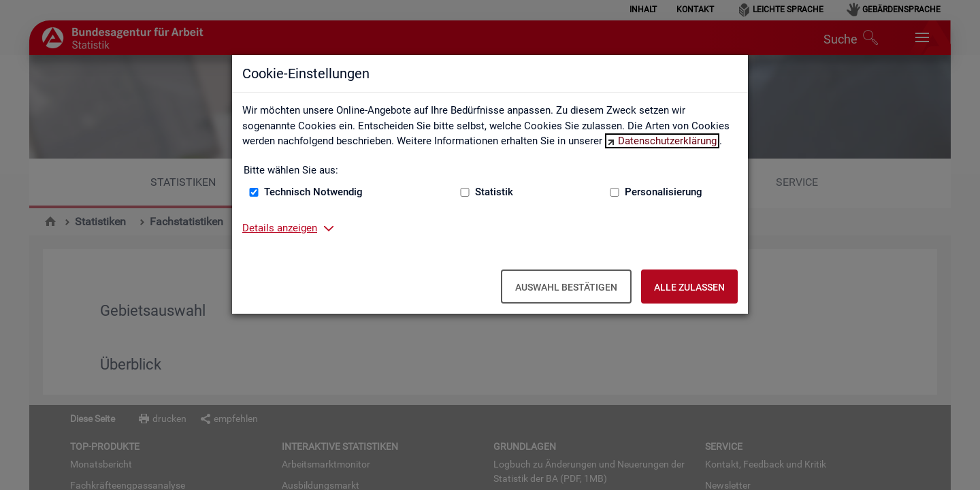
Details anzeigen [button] (280, 228)
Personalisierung (664, 192)
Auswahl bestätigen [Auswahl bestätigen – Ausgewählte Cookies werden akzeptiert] (566, 287)
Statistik (494, 192)
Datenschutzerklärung (667, 141)
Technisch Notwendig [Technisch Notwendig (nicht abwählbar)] (313, 192)
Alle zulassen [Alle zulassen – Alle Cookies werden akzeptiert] (689, 287)
